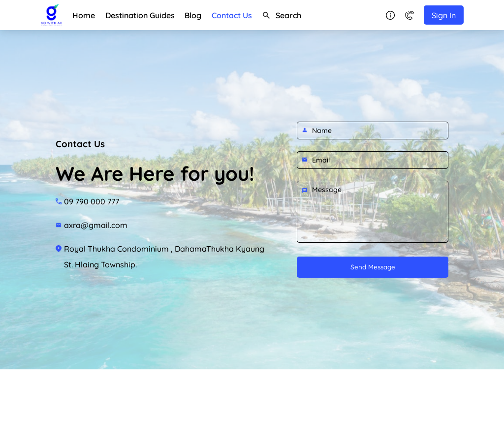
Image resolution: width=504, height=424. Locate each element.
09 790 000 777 (92, 201)
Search (282, 15)
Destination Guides (140, 15)
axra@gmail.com (96, 225)
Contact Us (232, 15)
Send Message (373, 267)
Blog (193, 15)
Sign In (444, 15)
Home (84, 15)
